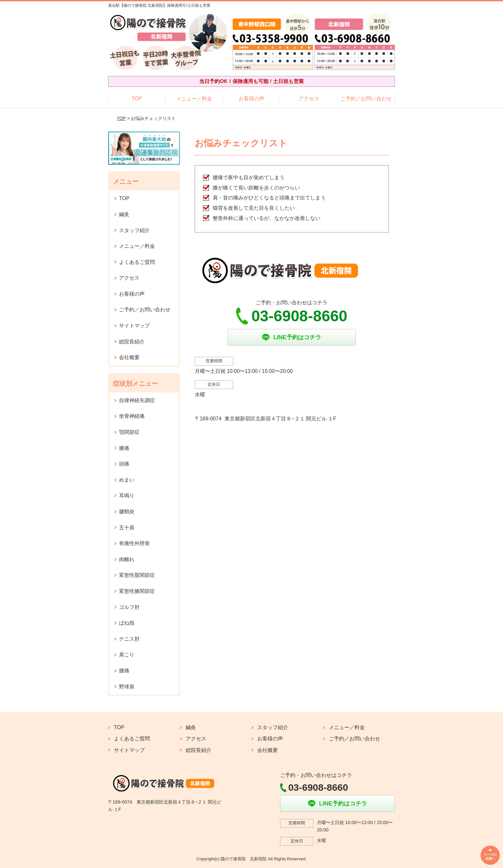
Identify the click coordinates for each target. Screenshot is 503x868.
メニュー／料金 (194, 99)
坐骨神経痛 (132, 416)
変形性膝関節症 (137, 591)
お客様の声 (251, 99)
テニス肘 (129, 639)
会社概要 (129, 357)
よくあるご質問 (137, 262)
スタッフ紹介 (134, 230)
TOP (137, 99)
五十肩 (127, 528)
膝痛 (124, 448)
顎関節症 (129, 432)
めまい (127, 480)
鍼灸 (124, 214)
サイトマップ (134, 326)
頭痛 (124, 464)
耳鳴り (127, 496)
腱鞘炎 (127, 512)
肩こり (127, 655)
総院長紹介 (132, 342)
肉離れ (127, 559)
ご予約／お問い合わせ (366, 99)
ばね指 (127, 623)
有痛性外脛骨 (134, 543)
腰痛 (124, 671)
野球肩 (127, 687)
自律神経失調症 (137, 400)
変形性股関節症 (137, 575)
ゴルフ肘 (129, 607)
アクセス (309, 99)
